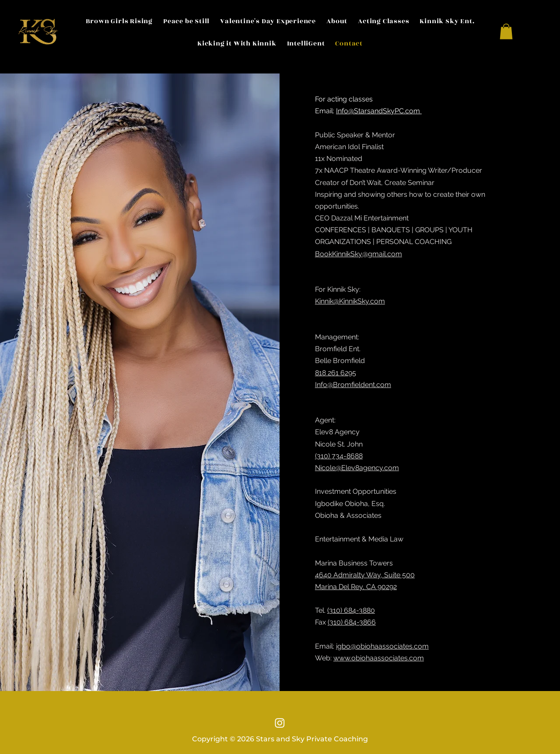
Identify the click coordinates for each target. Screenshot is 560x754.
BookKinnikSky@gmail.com (359, 254)
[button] (506, 31)
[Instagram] (280, 723)
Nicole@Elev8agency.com (357, 468)
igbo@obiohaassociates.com (382, 646)
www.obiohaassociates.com (379, 658)
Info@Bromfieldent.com (353, 385)
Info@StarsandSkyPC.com (379, 111)
